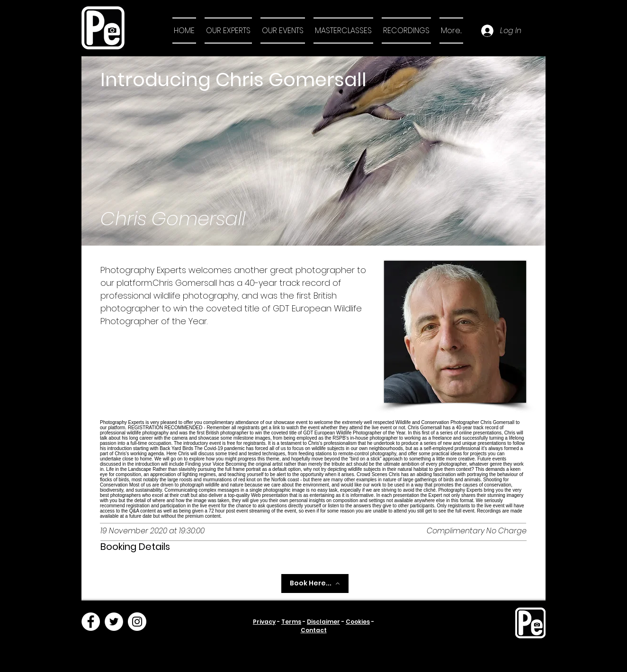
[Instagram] (137, 622)
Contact (314, 630)
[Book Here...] (315, 584)
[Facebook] (91, 622)
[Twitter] (114, 622)
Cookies (358, 622)
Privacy (264, 622)
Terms (291, 622)
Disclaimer (323, 622)
